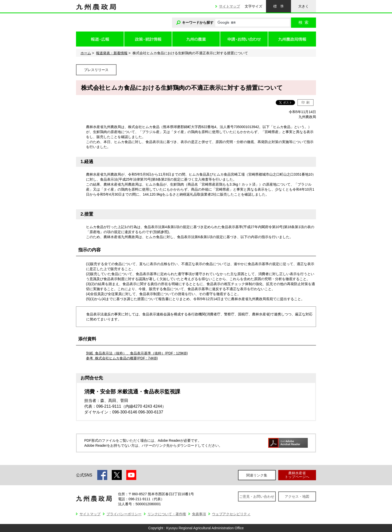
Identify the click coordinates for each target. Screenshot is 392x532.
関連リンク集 (257, 475)
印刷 (306, 102)
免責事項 (199, 514)
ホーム (86, 53)
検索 (303, 22)
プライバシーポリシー (124, 514)
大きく (303, 6)
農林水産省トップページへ (297, 475)
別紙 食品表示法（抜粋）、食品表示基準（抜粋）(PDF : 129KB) (137, 353)
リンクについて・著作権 (167, 514)
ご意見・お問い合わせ (257, 496)
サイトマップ (229, 6)
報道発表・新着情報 (112, 53)
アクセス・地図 (297, 496)
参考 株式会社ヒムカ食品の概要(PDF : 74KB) (122, 358)
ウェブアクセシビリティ (231, 514)
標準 (278, 6)
